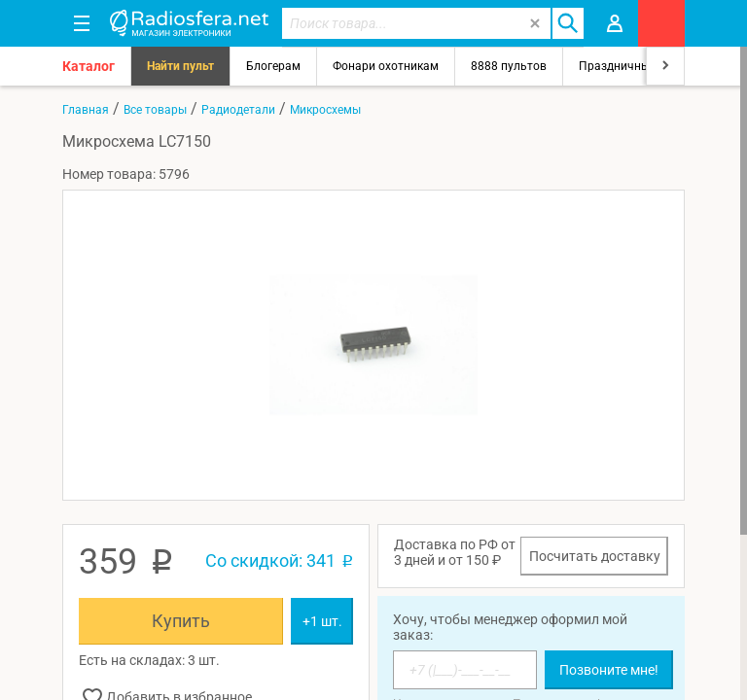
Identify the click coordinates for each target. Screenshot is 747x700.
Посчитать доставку (595, 556)
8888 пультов (509, 66)
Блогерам (273, 66)
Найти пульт (180, 66)
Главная (86, 110)
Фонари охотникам (386, 66)
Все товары (155, 110)
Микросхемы (325, 110)
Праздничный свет (631, 66)
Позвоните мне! (609, 670)
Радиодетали (238, 110)
